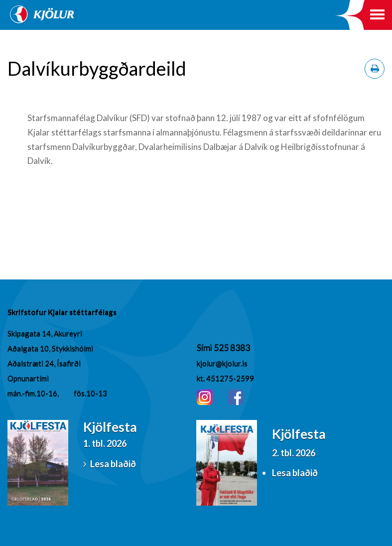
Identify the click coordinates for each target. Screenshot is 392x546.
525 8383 (232, 347)
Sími (205, 347)
